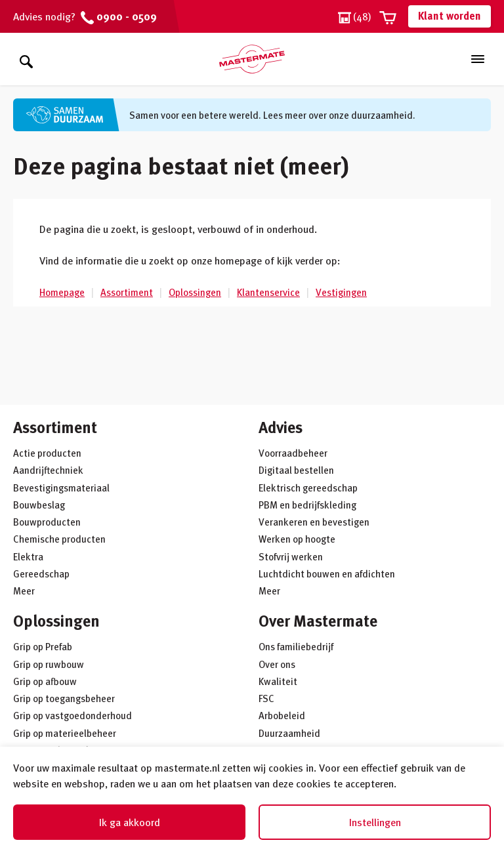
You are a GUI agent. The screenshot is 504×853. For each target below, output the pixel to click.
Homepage (62, 292)
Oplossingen (195, 292)
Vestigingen (341, 292)
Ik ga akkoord (130, 822)
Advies (281, 427)
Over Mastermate (318, 620)
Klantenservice (268, 292)
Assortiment (127, 292)
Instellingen (375, 822)
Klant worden (450, 16)
